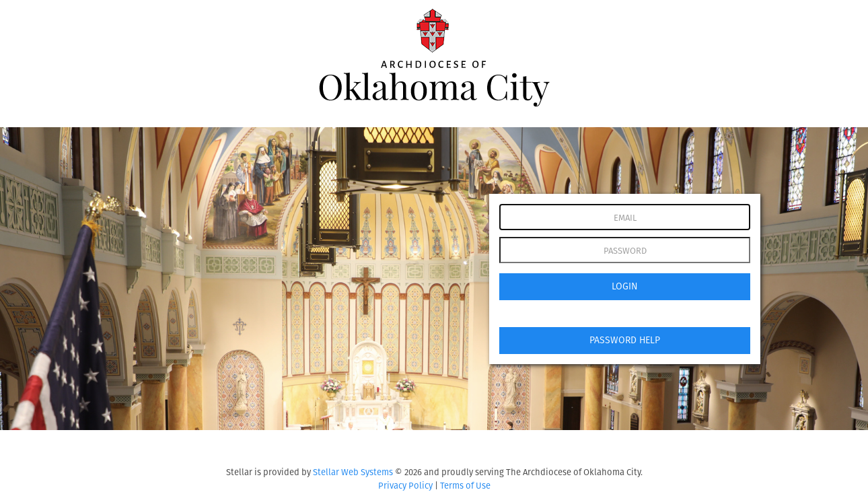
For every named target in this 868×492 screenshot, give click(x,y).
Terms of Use (465, 486)
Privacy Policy (405, 486)
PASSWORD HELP (625, 340)
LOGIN (625, 286)
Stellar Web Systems (353, 472)
